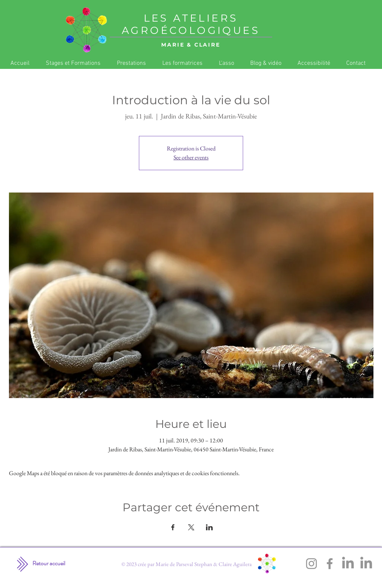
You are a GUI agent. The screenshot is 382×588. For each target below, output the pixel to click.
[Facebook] (330, 564)
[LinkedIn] (348, 564)
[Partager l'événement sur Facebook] (173, 527)
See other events (191, 157)
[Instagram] (311, 564)
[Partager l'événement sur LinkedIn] (209, 527)
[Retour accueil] (49, 564)
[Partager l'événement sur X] (191, 527)
